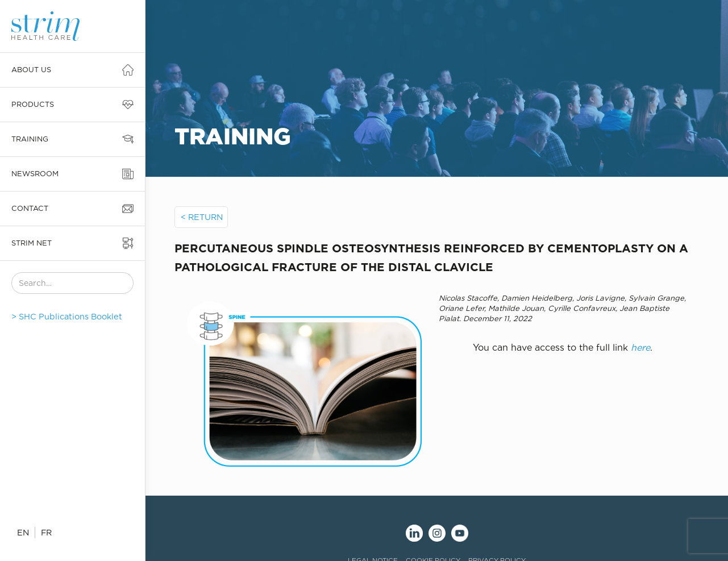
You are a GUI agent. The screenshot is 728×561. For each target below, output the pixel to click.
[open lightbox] (298, 380)
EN (23, 532)
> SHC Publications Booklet (67, 316)
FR (46, 532)
